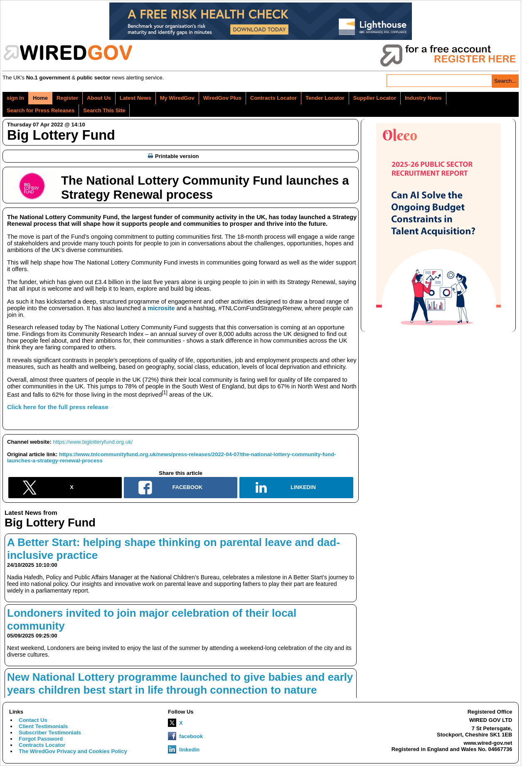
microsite (161, 308)
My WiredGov (177, 98)
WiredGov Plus (222, 98)
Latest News (135, 98)
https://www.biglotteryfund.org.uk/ (93, 442)
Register (67, 98)
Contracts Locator (273, 98)
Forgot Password (41, 739)
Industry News (423, 98)
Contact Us (33, 720)
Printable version (173, 156)
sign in (15, 98)
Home (40, 98)
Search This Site (104, 110)
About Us (99, 98)
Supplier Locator (375, 98)
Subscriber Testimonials (50, 733)
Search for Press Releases (41, 110)
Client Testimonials (43, 726)
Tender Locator (325, 98)
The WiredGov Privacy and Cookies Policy (73, 751)
